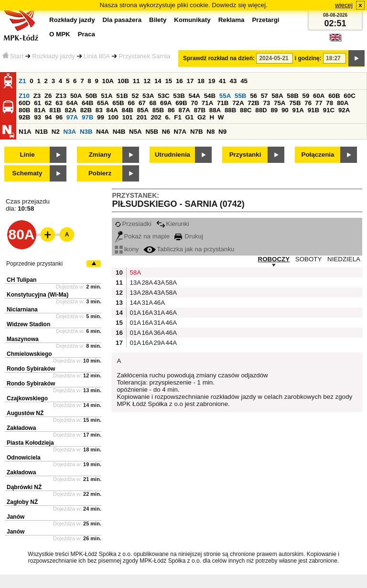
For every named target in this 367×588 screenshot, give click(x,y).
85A (143, 110)
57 (264, 96)
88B (230, 110)
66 (131, 103)
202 (156, 117)
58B (292, 96)
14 (158, 81)
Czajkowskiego (27, 398)
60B (334, 96)
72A (238, 103)
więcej (344, 5)
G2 (202, 117)
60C (349, 96)
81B (55, 110)
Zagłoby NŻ (22, 502)
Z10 (24, 96)
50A (76, 96)
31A (146, 303)
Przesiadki (133, 224)
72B (253, 103)
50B (91, 96)
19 (212, 81)
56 (254, 96)
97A (72, 117)
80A (343, 103)
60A (319, 96)
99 (101, 117)
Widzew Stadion (28, 324)
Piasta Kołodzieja (30, 443)
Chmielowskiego (29, 354)
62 (49, 103)
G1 (190, 117)
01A (134, 313)
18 (201, 81)
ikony (127, 249)
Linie (27, 155)
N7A (180, 132)
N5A (135, 132)
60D (24, 103)
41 (222, 81)
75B (295, 103)
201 (142, 117)
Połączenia (318, 155)
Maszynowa (23, 339)
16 (179, 81)
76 (308, 103)
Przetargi (265, 20)
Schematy (27, 173)
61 (38, 103)
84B (127, 110)
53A (148, 96)
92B (24, 117)
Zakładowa (21, 428)
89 (274, 110)
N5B (152, 132)
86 (171, 110)
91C (329, 110)
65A (103, 103)
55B (240, 96)
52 (135, 96)
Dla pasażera (122, 20)
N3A (70, 132)
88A (215, 110)
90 (285, 110)
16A (146, 313)
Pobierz (100, 173)
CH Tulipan (22, 280)
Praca (86, 34)
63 (59, 103)
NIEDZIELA (344, 259)
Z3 (37, 96)
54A (194, 96)
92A (344, 110)
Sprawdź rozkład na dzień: (219, 58)
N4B (119, 132)
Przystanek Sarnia (144, 56)
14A (134, 303)
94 (49, 117)
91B (313, 110)
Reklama (232, 20)
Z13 (61, 96)
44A (170, 343)
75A (280, 103)
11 (136, 81)
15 (168, 81)
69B (181, 103)
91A (298, 110)
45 (244, 81)
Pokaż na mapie (142, 236)
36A (158, 333)
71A (207, 103)
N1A (25, 132)
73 (266, 103)
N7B (197, 132)
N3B (86, 132)
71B (223, 103)
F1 (178, 117)
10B (123, 81)
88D (261, 110)
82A (70, 110)
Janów (16, 517)
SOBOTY (309, 259)
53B (179, 96)
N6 (166, 132)
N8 (210, 132)
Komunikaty (192, 20)
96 (59, 117)
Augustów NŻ (25, 413)
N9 (222, 132)
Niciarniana (22, 310)
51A (107, 96)
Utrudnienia (173, 155)
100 (113, 117)
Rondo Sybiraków (31, 369)
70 (194, 103)
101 (128, 117)
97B (87, 117)
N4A (103, 132)
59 (306, 96)
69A (166, 103)
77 (319, 103)
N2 (56, 132)
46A (158, 303)
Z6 (48, 96)
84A (112, 110)
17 (190, 81)
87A (184, 110)
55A (225, 96)
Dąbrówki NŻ (24, 487)
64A (72, 103)
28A (146, 283)
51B (122, 96)
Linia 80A (97, 56)
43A (158, 283)
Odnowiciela (24, 458)
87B (200, 110)
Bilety (158, 20)
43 (233, 81)
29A (158, 343)
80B (24, 110)
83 (99, 110)
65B (118, 103)
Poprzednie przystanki (34, 264)
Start (13, 56)
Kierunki (173, 224)
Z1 (22, 81)
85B (158, 110)
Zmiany (100, 155)
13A (134, 283)
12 (147, 81)
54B (210, 96)
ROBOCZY (274, 259)
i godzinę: (308, 58)
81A (40, 110)
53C (163, 96)
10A (108, 81)
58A (277, 96)
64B (87, 103)
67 (142, 103)
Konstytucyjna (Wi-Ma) (38, 295)
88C (246, 110)
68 (153, 103)
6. (167, 117)
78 (329, 103)
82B (86, 110)
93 (38, 117)
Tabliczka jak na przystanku (189, 249)
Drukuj (189, 236)
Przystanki (245, 155)
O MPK (60, 34)
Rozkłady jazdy (54, 56)
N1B (41, 132)
